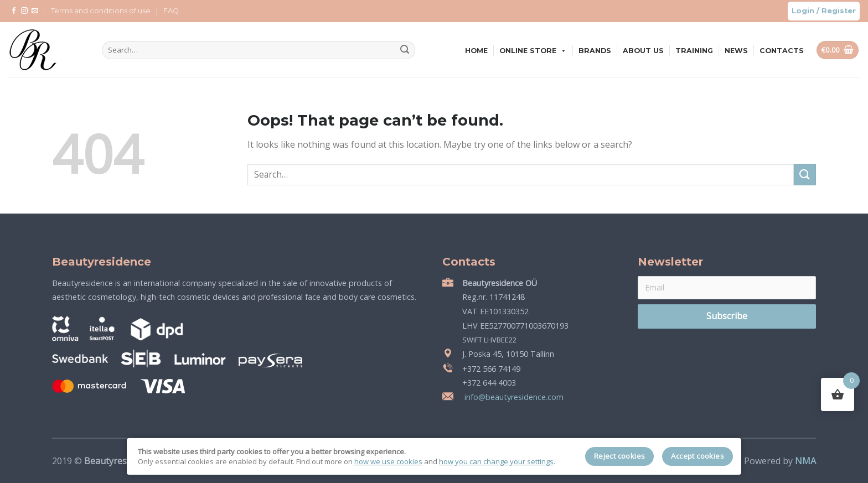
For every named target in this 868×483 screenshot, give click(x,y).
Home (476, 51)
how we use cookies (388, 461)
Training (694, 51)
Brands (595, 51)
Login (803, 11)
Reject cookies (620, 456)
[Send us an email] (35, 11)
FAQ (171, 11)
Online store (533, 51)
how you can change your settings (496, 461)
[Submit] (405, 50)
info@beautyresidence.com (513, 397)
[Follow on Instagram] (24, 11)
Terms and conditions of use (101, 11)
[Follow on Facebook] (14, 11)
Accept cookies (697, 456)
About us (643, 51)
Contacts (782, 51)
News (736, 51)
